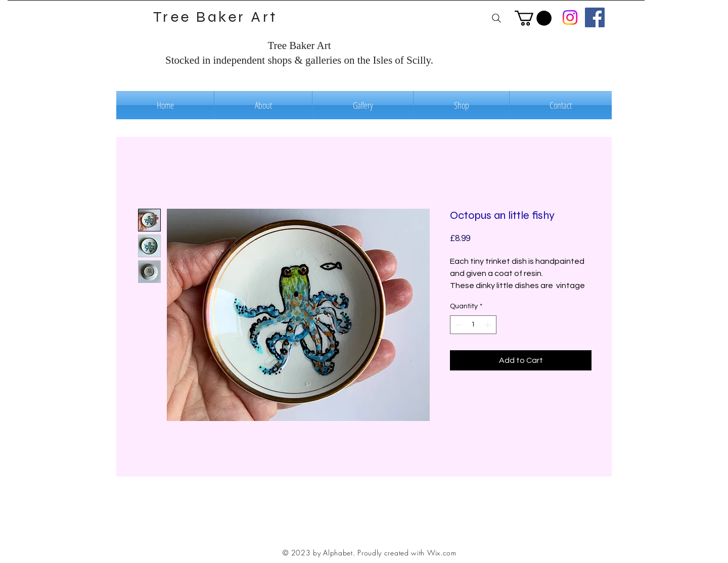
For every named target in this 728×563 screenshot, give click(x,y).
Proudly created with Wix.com (407, 553)
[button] (533, 18)
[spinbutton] (473, 325)
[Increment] (489, 325)
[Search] (496, 18)
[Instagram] (570, 17)
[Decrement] (458, 325)
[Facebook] (595, 17)
